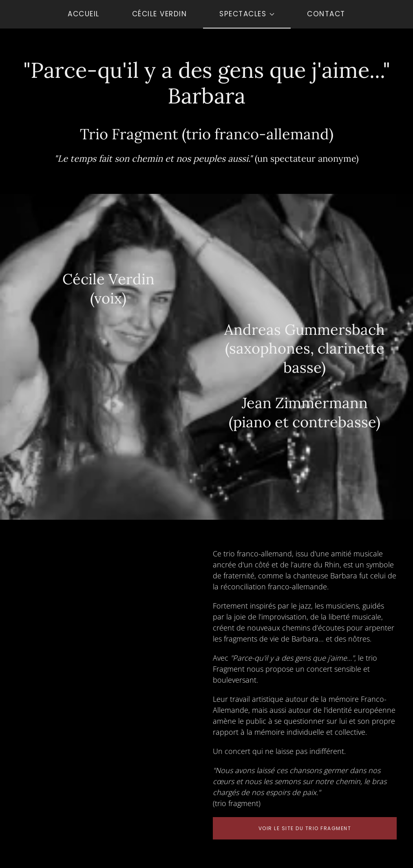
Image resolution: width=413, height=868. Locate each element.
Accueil (84, 14)
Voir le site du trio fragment (305, 828)
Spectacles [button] (247, 14)
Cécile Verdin (160, 14)
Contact (326, 14)
